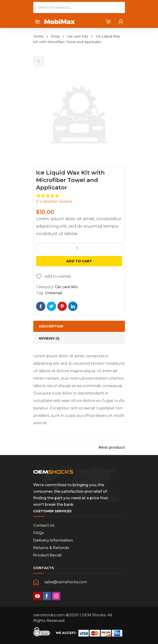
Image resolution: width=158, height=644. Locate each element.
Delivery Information (53, 540)
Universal (54, 293)
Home (38, 36)
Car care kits (78, 36)
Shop (55, 36)
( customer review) (54, 201)
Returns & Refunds (51, 548)
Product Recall (47, 555)
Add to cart (79, 261)
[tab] (79, 326)
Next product (112, 448)
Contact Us (44, 525)
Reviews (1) (49, 338)
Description (51, 326)
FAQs (39, 533)
